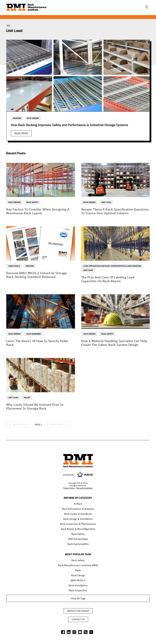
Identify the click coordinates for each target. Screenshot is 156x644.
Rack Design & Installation (78, 519)
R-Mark (78, 504)
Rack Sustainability (78, 544)
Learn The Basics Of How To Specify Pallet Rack (37, 343)
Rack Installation (78, 585)
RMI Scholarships (78, 539)
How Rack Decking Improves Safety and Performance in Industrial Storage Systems (69, 125)
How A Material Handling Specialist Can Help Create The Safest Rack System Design (114, 343)
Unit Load (106, 202)
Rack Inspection (78, 590)
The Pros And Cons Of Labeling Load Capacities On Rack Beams (108, 279)
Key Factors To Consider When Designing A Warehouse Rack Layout (38, 211)
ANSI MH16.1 (78, 580)
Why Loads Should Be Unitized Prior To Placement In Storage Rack (35, 406)
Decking (17, 118)
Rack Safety (32, 202)
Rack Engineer (34, 334)
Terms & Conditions (85, 488)
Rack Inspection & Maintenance (78, 524)
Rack (78, 570)
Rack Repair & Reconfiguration (78, 529)
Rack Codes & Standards (78, 514)
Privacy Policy (69, 488)
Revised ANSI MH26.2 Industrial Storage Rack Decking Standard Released (37, 275)
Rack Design (33, 118)
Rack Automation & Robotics (78, 509)
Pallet (27, 398)
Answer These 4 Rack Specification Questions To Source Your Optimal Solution (115, 211)
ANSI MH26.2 (14, 266)
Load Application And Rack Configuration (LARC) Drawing (112, 266)
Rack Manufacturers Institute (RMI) (78, 565)
